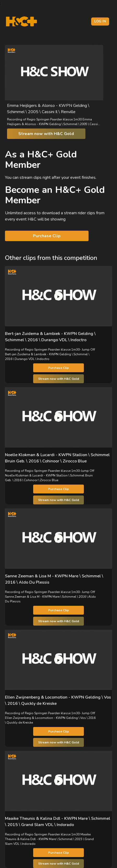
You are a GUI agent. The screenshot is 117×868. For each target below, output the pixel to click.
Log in (100, 21)
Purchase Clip (47, 236)
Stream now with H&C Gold (46, 134)
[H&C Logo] (21, 22)
